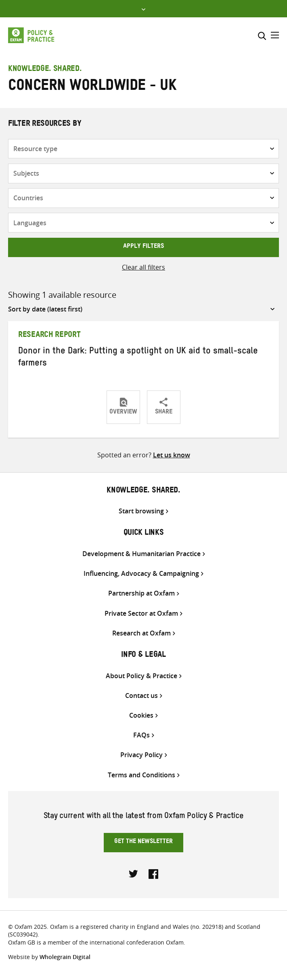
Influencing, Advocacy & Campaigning (141, 574)
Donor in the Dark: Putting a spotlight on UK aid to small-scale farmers (138, 358)
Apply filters (143, 247)
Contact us (141, 696)
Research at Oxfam (141, 633)
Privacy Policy (141, 755)
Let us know (172, 455)
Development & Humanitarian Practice (141, 554)
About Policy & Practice (141, 676)
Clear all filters (143, 267)
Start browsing (141, 511)
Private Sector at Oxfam (141, 614)
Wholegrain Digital (65, 957)
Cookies (141, 715)
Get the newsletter (143, 842)
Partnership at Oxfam (141, 593)
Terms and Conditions (141, 775)
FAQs (141, 735)
